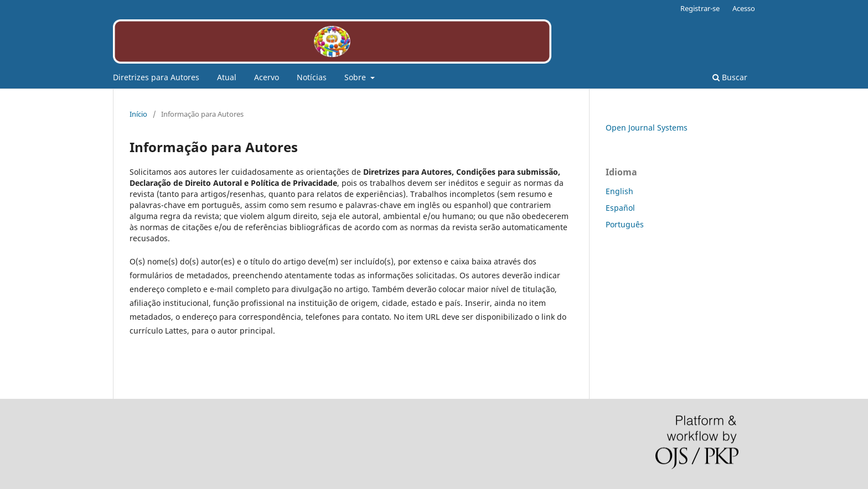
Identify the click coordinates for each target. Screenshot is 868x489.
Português (625, 224)
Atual (227, 77)
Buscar (730, 77)
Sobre (356, 77)
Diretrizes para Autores (156, 77)
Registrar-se (700, 8)
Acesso (744, 8)
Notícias (312, 77)
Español (620, 208)
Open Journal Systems (647, 128)
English (619, 191)
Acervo (267, 77)
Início (138, 114)
